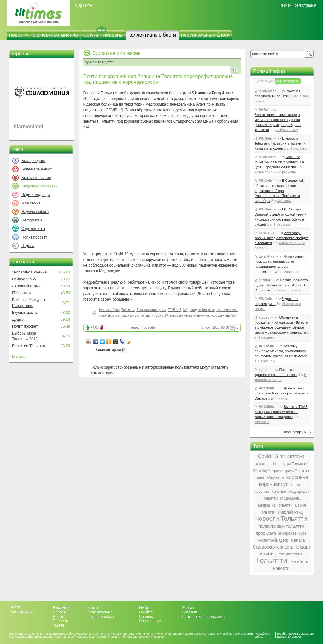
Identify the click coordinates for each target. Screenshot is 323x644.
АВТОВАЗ (296, 457)
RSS (307, 432)
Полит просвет (34, 237)
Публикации (264, 81)
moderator (149, 328)
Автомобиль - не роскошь (275, 172)
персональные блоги (205, 35)
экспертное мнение (55, 35)
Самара (298, 540)
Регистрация (21, 612)
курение (262, 492)
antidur (264, 280)
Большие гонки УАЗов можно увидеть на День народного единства (279, 162)
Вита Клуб (261, 471)
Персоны (61, 621)
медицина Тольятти (275, 505)
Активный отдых (26, 286)
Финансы (284, 201)
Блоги (58, 617)
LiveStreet (294, 637)
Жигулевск (275, 478)
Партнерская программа (203, 617)
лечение (279, 492)
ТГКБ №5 (175, 310)
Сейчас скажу (24, 279)
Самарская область (273, 547)
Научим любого (35, 212)
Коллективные (100, 612)
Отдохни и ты (33, 229)
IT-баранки (21, 293)
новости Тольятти (281, 519)
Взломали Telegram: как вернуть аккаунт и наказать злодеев (280, 143)
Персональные (101, 617)
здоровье (297, 477)
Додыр (18, 319)
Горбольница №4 (223, 316)
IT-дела (28, 246)
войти (286, 5)
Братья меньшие (36, 178)
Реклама (189, 612)
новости (18, 35)
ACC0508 (266, 346)
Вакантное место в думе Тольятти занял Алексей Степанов (281, 285)
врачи (277, 471)
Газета (58, 625)
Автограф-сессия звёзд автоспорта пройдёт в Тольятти (282, 238)
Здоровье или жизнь (117, 53)
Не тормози (32, 220)
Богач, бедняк (34, 161)
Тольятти (128, 310)
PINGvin (265, 138)
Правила (147, 617)
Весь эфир (293, 432)
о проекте (84, 5)
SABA (264, 110)
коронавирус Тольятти (137, 316)
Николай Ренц (109, 310)
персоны (114, 35)
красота (297, 485)
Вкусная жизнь (25, 313)
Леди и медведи (35, 195)
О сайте (146, 612)
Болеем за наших (37, 169)
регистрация (305, 5)
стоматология (291, 554)
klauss (264, 317)
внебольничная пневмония (189, 316)
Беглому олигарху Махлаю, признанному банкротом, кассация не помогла (281, 351)
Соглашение (150, 621)
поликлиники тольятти (281, 526)
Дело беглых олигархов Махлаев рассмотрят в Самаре (282, 393)
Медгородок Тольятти (199, 310)
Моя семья (31, 203)
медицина (291, 498)
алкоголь (263, 464)
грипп (259, 478)
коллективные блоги (152, 35)
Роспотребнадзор (273, 540)
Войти (15, 607)
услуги (91, 35)
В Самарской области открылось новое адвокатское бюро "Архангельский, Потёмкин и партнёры (279, 191)
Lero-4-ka (267, 233)
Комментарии (287, 81)
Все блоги (19, 356)
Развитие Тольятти (29, 346)
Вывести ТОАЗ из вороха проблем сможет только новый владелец (281, 412)
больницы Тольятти (290, 464)
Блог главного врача (151, 310)
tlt (283, 456)
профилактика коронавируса (281, 533)
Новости (60, 612)
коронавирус (274, 484)
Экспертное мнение (29, 272)
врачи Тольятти (297, 471)
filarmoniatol (28, 126)
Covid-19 (161, 316)
